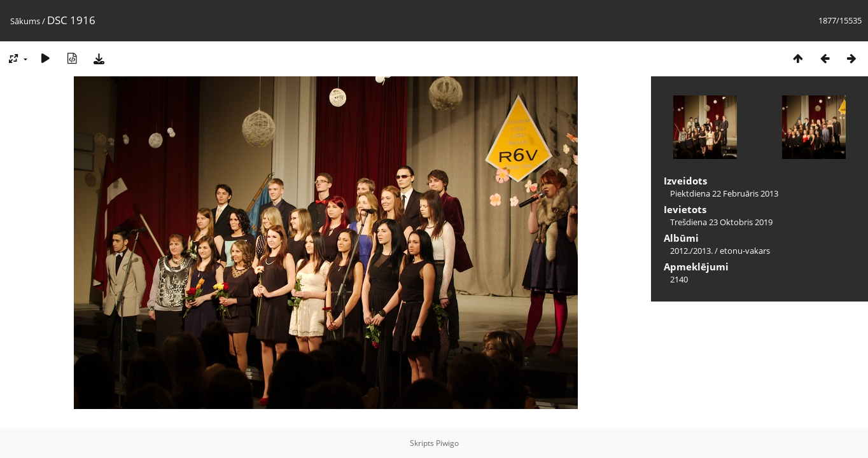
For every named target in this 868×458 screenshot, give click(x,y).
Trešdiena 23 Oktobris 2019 (721, 222)
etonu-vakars (745, 251)
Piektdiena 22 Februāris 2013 (724, 193)
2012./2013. (691, 251)
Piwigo (447, 443)
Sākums (25, 21)
